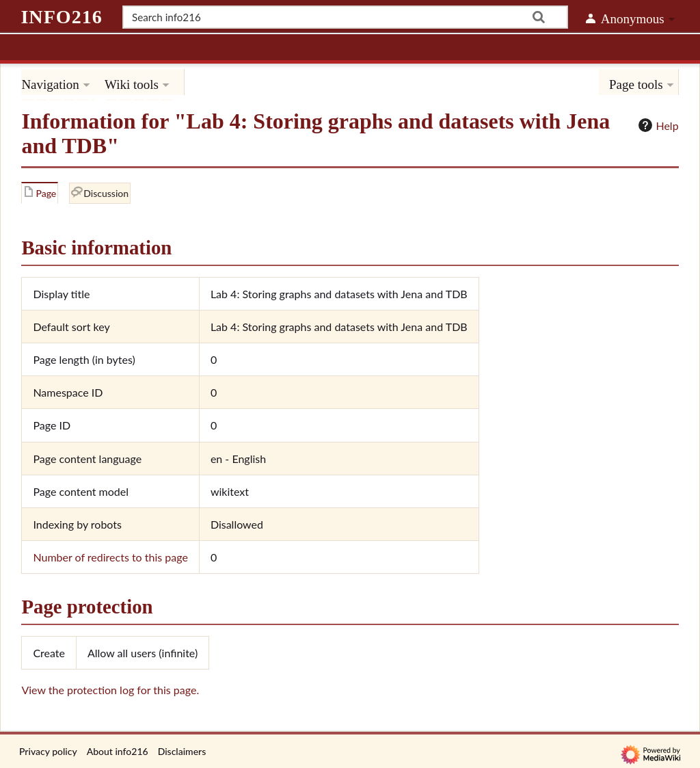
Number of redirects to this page (110, 557)
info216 (61, 17)
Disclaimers (182, 751)
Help (657, 125)
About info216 (118, 751)
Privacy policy (48, 751)
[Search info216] (345, 17)
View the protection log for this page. (110, 690)
